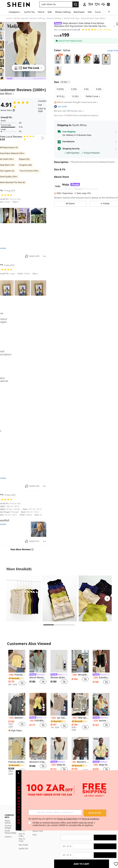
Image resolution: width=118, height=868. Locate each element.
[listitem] (17, 669)
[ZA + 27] (67, 846)
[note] (17, 730)
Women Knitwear (54, 18)
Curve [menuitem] (98, 12)
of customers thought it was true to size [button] (76, 102)
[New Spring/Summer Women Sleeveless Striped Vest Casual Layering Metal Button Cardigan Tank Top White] (80, 704)
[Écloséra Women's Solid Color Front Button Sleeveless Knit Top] (101, 661)
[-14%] (53, 718)
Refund (22, 830)
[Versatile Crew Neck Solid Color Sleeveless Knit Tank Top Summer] (80, 661)
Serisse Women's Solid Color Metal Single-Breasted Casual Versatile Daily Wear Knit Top (101, 721)
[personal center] (84, 4)
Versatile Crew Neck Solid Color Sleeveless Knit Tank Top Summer (80, 675)
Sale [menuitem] (50, 12)
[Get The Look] (28, 68)
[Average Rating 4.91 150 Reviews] (97, 30)
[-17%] (95, 721)
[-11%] (11, 718)
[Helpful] (27, 256)
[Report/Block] (44, 256)
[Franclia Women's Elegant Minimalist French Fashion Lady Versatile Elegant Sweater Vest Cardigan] (17, 661)
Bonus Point (38, 831)
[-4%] (32, 721)
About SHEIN (8, 822)
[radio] (58, 59)
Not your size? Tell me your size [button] (69, 111)
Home (9, 18)
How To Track (22, 840)
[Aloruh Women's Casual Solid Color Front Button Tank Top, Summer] (38, 661)
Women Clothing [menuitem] (63, 12)
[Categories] (15, 12)
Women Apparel (21, 18)
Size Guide (23, 845)
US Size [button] (65, 82)
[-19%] (95, 678)
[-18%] (11, 675)
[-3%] (74, 762)
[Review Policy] (8, 110)
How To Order (22, 835)
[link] (90, 4)
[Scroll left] (105, 12)
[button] (103, 4)
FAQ (35, 835)
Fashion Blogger (8, 827)
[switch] (41, 138)
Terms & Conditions (90, 819)
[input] (55, 812)
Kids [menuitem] (90, 12)
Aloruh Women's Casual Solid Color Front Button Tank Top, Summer (38, 678)
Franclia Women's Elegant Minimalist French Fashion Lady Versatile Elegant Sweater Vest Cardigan (17, 675)
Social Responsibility (11, 832)
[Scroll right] (109, 12)
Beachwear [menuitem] (79, 12)
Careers (8, 837)
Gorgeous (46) (25, 165)
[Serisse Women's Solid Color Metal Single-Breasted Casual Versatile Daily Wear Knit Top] (101, 704)
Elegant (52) (24, 159)
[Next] (107, 598)
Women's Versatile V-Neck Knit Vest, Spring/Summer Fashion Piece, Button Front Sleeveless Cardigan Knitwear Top (80, 762)
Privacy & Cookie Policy (67, 819)
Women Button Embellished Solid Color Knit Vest (59, 678)
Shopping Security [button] (71, 149)
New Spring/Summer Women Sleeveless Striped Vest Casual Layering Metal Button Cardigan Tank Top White (80, 718)
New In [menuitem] (41, 12)
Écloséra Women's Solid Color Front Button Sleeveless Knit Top (101, 678)
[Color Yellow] (62, 50)
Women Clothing (37, 18)
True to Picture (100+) (29, 171)
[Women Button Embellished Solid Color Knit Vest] (59, 661)
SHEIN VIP (23, 849)
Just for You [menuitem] (29, 12)
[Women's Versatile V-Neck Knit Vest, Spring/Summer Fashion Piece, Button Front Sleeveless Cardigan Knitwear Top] (80, 748)
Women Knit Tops (72, 18)
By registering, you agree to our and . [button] (64, 819)
